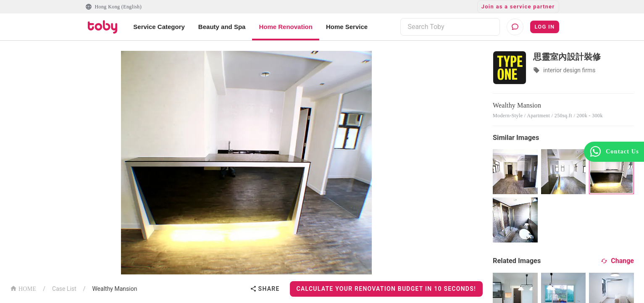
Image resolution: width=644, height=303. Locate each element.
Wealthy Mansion (114, 289)
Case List (64, 289)
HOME (23, 288)
